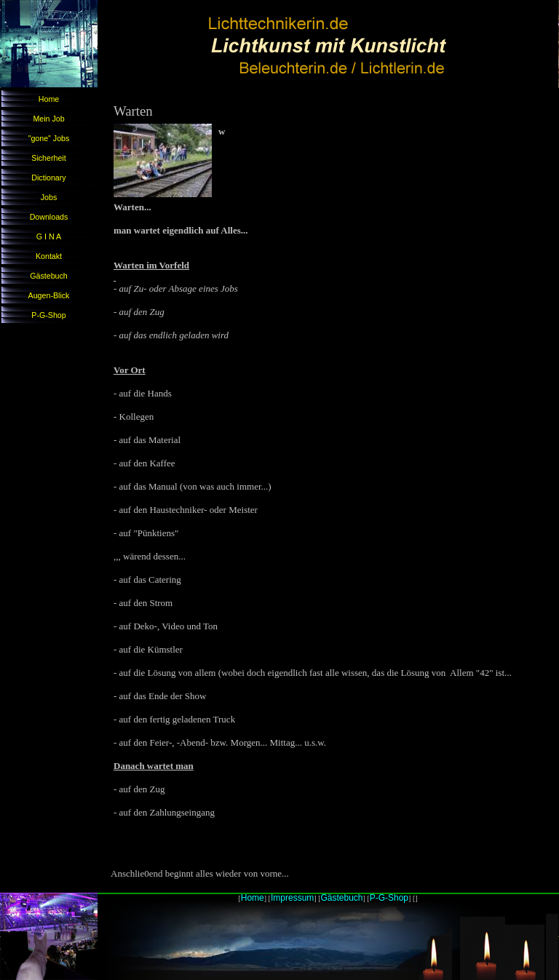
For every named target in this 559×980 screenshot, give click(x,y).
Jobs (49, 197)
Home (49, 99)
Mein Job (48, 119)
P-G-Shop (48, 315)
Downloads (49, 217)
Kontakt (49, 256)
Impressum (292, 898)
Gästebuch (49, 276)
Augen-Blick (49, 295)
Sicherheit (48, 158)
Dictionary (48, 178)
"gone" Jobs (49, 138)
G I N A (49, 236)
